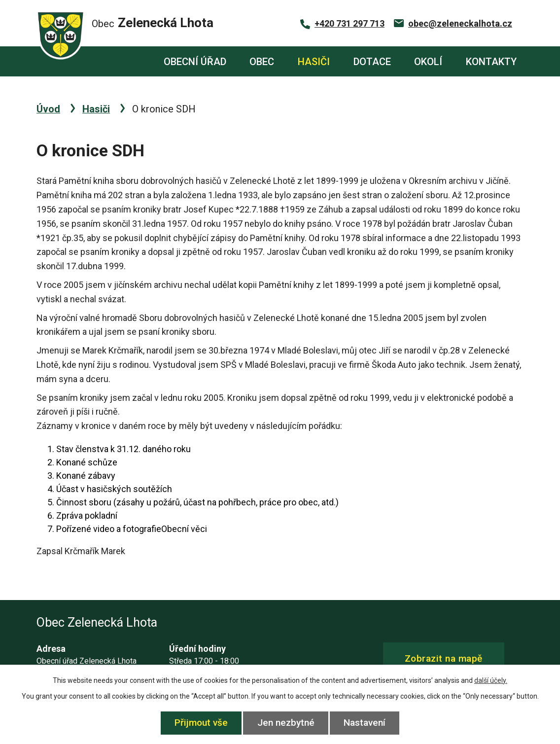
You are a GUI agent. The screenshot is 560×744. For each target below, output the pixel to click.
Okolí (428, 62)
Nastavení (365, 723)
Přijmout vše (201, 723)
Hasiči (314, 62)
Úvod (135, 61)
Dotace (372, 62)
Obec (262, 62)
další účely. (491, 680)
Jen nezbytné (286, 723)
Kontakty (491, 62)
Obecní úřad (195, 62)
